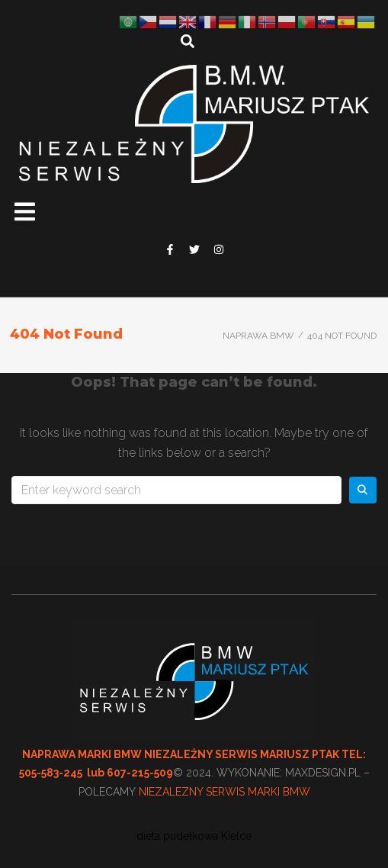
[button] (25, 212)
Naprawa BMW (258, 336)
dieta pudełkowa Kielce (194, 836)
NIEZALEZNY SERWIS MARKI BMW (224, 792)
